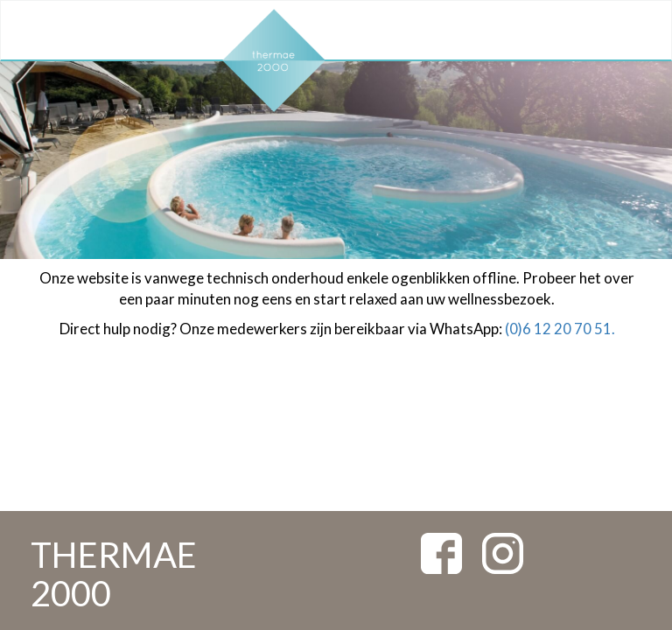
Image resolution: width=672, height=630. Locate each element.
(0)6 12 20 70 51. (560, 329)
